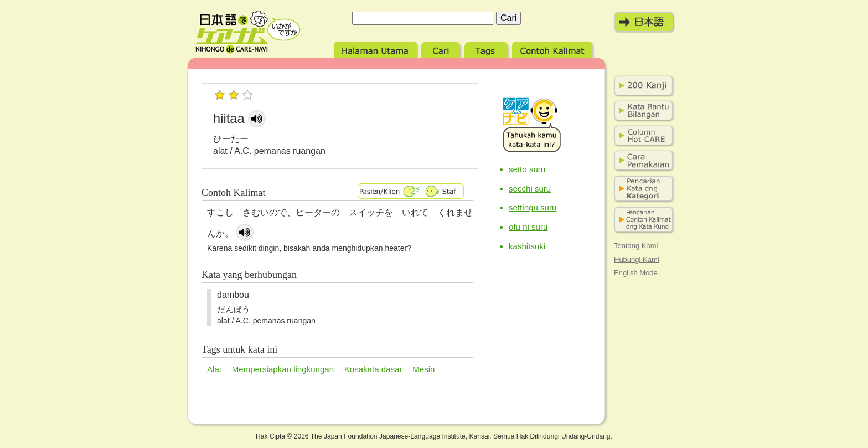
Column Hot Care (642, 136)
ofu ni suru (528, 227)
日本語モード (644, 22)
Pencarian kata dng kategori (642, 189)
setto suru (527, 169)
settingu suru (533, 207)
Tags (487, 48)
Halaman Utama (376, 48)
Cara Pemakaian (642, 161)
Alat (214, 369)
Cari (441, 48)
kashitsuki (527, 246)
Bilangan (642, 111)
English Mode (636, 273)
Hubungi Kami (637, 259)
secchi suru (530, 189)
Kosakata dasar (373, 369)
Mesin (423, 369)
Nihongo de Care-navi (248, 32)
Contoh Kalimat (553, 48)
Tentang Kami (636, 246)
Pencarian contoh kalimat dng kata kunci (642, 220)
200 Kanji (642, 86)
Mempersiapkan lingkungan (283, 369)
